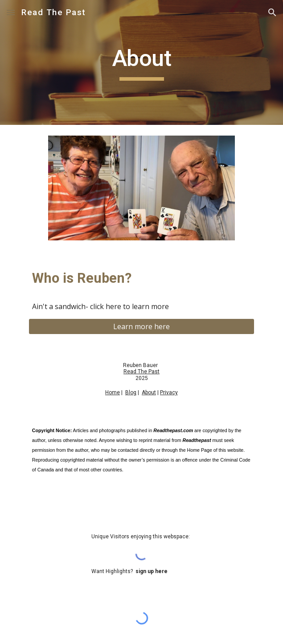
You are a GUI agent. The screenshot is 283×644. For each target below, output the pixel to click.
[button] (11, 12)
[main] (141, 62)
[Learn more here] (141, 326)
